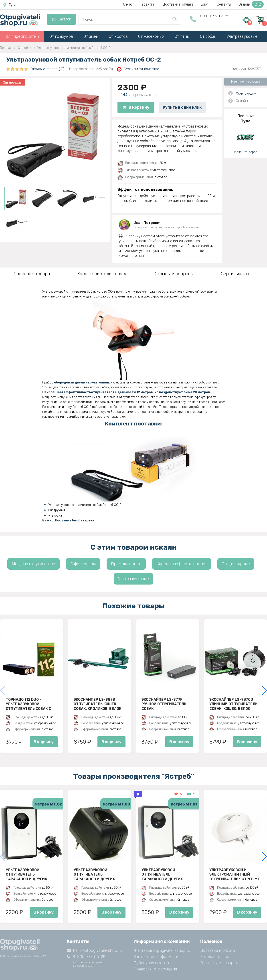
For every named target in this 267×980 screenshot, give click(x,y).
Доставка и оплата (218, 950)
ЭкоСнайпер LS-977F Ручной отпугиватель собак (164, 704)
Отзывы (251, 4)
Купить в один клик (182, 107)
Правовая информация (155, 969)
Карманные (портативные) (182, 564)
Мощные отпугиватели (33, 564)
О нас (128, 4)
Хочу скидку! (246, 93)
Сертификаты (235, 274)
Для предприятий (22, 36)
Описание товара (32, 274)
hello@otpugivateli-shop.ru (94, 950)
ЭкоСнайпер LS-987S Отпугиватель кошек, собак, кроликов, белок (98, 704)
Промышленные (126, 564)
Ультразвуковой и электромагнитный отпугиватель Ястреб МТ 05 (235, 874)
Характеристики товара (102, 274)
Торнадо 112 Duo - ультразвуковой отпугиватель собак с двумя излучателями (28, 704)
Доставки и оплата (178, 4)
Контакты (223, 4)
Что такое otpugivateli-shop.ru (162, 950)
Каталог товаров (216, 957)
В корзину (136, 107)
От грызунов (61, 36)
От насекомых (151, 36)
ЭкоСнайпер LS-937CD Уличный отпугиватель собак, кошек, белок (233, 704)
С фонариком (83, 564)
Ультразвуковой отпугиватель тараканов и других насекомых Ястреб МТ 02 (31, 874)
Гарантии (147, 4)
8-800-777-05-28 (215, 16)
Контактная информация (157, 957)
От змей (91, 36)
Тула (10, 5)
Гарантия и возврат (219, 963)
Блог (205, 4)
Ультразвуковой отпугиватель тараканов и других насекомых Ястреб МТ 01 (166, 874)
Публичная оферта (151, 963)
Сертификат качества (138, 69)
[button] (264, 691)
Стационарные (236, 564)
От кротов (118, 36)
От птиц (182, 36)
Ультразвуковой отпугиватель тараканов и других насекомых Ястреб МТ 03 (99, 874)
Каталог (61, 19)
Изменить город (246, 152)
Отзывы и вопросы (174, 274)
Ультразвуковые (242, 36)
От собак (208, 36)
